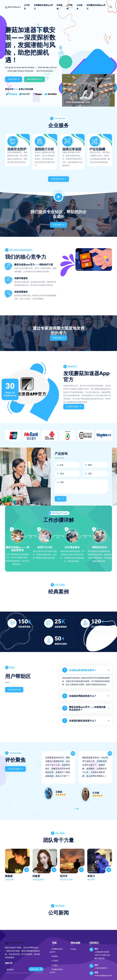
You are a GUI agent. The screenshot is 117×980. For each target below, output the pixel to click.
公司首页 (27, 7)
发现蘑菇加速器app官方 (43, 7)
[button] (75, 809)
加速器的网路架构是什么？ (79, 696)
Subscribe (36, 969)
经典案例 (59, 7)
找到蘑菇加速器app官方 (96, 7)
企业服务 (79, 7)
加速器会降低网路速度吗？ (79, 670)
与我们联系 (14, 79)
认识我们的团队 (74, 406)
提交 (61, 499)
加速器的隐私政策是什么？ (79, 721)
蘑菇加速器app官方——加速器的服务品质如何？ (84, 708)
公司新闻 (70, 7)
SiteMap (72, 949)
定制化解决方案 (35, 79)
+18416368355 (101, 968)
